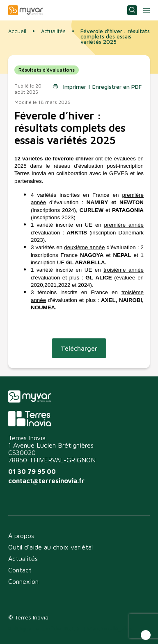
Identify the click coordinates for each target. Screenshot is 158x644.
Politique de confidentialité (44, 628)
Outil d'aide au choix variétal (50, 547)
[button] (146, 635)
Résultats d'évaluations (47, 70)
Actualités (53, 31)
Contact (20, 570)
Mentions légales (110, 628)
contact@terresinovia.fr (46, 481)
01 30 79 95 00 (32, 471)
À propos (21, 536)
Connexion (23, 581)
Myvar (26, 10)
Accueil (17, 31)
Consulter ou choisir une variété (132, 10)
